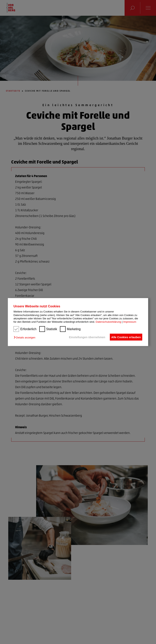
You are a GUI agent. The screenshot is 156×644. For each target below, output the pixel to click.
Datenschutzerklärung (108, 322)
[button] (25, 338)
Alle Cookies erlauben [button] (125, 337)
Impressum (130, 322)
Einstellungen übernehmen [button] (84, 337)
